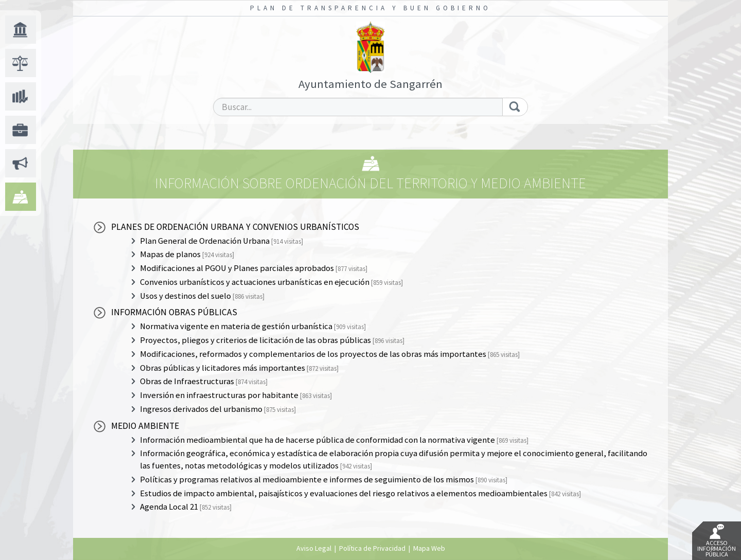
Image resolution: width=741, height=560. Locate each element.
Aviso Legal (314, 548)
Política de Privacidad (372, 548)
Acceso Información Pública (717, 541)
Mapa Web (429, 548)
